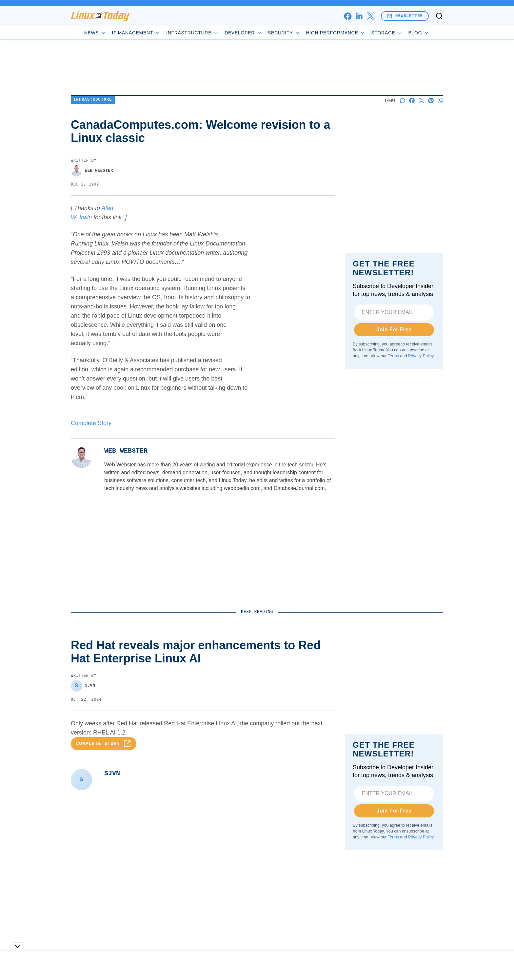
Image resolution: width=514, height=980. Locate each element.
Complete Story (91, 423)
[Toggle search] (439, 16)
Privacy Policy (421, 356)
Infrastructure (193, 33)
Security (284, 33)
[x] (371, 16)
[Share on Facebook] (412, 100)
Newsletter (405, 16)
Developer (244, 33)
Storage (387, 33)
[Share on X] (421, 100)
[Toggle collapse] (17, 946)
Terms (393, 356)
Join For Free (394, 330)
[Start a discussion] (402, 100)
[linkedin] (359, 16)
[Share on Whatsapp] (440, 100)
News (96, 33)
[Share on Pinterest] (431, 100)
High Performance (336, 33)
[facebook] (348, 16)
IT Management (137, 33)
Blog (419, 33)
